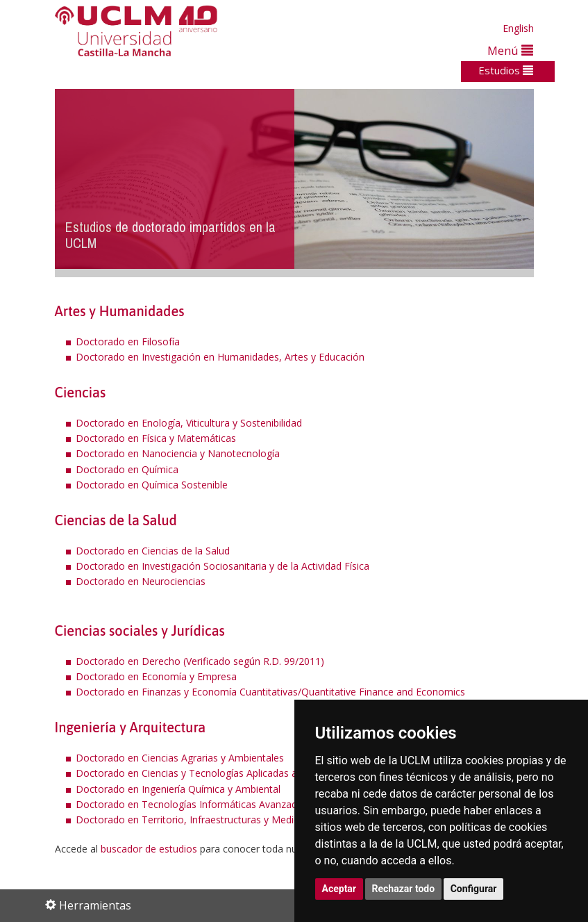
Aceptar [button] (339, 889)
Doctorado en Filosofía (128, 341)
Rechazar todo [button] (404, 889)
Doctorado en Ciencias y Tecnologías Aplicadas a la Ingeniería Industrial (237, 773)
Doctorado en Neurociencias (141, 581)
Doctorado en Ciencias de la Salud (153, 551)
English (518, 28)
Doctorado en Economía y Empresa (156, 676)
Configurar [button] (474, 889)
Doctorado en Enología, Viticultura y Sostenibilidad (189, 423)
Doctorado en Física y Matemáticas (156, 438)
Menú (510, 50)
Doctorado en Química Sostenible (152, 485)
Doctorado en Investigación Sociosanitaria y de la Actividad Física (222, 566)
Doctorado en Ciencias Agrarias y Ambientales (180, 758)
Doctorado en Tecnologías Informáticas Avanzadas (192, 804)
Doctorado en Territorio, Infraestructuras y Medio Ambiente (211, 820)
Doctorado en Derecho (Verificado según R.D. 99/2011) (200, 661)
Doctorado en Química (127, 469)
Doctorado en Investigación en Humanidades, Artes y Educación (220, 357)
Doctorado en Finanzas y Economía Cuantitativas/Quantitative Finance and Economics (270, 692)
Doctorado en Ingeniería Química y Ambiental (178, 789)
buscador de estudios (149, 849)
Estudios (506, 70)
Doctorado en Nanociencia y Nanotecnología (178, 453)
